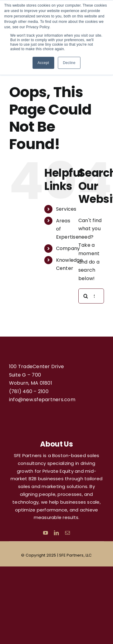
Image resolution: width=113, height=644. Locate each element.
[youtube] (46, 533)
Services (66, 209)
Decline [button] (69, 63)
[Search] (86, 296)
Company (68, 248)
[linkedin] (56, 533)
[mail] (67, 533)
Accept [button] (43, 63)
